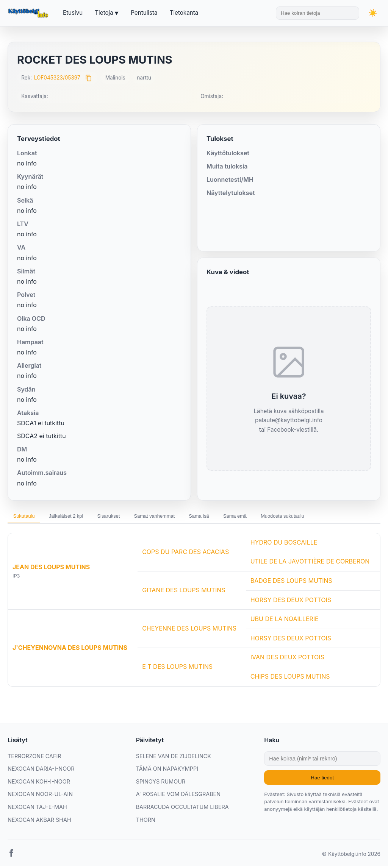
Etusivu (73, 13)
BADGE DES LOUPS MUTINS (291, 583)
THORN (146, 822)
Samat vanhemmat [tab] (181, 517)
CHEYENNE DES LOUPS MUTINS (189, 631)
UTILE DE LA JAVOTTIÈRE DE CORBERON (310, 564)
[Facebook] (11, 857)
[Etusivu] (29, 13)
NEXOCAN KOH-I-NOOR (39, 784)
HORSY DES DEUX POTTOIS (291, 602)
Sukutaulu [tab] (27, 517)
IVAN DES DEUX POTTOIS (287, 660)
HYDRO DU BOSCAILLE (284, 545)
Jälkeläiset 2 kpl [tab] (77, 517)
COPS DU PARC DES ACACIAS (185, 554)
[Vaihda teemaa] (373, 13)
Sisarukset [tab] (127, 517)
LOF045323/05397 (57, 78)
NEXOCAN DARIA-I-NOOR (41, 771)
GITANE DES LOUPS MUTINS (184, 593)
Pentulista (144, 13)
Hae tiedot (322, 780)
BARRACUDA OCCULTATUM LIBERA (182, 809)
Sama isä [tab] (233, 517)
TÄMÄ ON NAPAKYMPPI (167, 771)
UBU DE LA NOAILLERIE (285, 621)
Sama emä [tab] (276, 517)
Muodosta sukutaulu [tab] (332, 517)
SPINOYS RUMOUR (161, 784)
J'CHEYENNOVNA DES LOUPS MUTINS (70, 650)
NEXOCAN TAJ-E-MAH (37, 809)
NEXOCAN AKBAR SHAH (39, 822)
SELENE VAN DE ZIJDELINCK (174, 758)
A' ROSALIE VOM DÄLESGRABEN (178, 797)
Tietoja (104, 13)
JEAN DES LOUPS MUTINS (51, 570)
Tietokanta (184, 13)
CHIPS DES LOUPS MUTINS (290, 679)
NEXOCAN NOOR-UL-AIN (40, 797)
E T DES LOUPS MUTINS (177, 669)
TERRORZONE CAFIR (34, 758)
